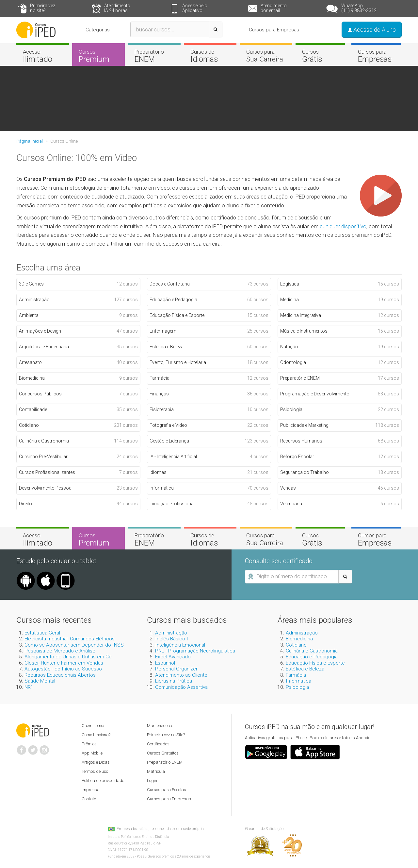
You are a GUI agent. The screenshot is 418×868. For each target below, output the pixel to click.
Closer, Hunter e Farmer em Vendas (64, 663)
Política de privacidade (103, 781)
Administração (171, 633)
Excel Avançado (173, 657)
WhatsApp (363, 8)
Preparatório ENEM (165, 762)
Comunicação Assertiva (181, 687)
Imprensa (91, 790)
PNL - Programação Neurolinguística (195, 651)
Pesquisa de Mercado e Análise (60, 651)
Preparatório (154, 56)
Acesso (43, 56)
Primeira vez (52, 8)
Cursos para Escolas (167, 790)
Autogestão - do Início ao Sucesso (63, 669)
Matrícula (156, 771)
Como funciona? (96, 735)
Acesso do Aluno (372, 30)
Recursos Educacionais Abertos (60, 675)
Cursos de (210, 56)
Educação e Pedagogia (312, 657)
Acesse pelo (206, 8)
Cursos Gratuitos (163, 753)
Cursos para (266, 56)
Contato (89, 799)
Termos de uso (95, 771)
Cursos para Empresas (274, 30)
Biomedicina (299, 639)
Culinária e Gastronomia (312, 651)
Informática (298, 681)
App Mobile (92, 753)
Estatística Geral (42, 633)
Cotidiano (296, 645)
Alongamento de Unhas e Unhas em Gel (69, 657)
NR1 (29, 687)
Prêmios (89, 744)
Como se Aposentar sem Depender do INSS (74, 645)
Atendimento (128, 8)
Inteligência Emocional (180, 645)
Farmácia (296, 675)
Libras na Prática (174, 681)
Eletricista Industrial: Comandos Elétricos (70, 639)
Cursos (98, 56)
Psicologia (297, 687)
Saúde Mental (40, 681)
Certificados (158, 744)
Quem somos (94, 726)
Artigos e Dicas (96, 762)
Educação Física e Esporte (315, 663)
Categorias (98, 30)
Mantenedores (160, 726)
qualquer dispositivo (343, 226)
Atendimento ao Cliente (181, 675)
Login (152, 781)
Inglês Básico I (172, 639)
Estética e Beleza (305, 669)
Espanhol (165, 663)
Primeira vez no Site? (166, 735)
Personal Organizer (176, 669)
